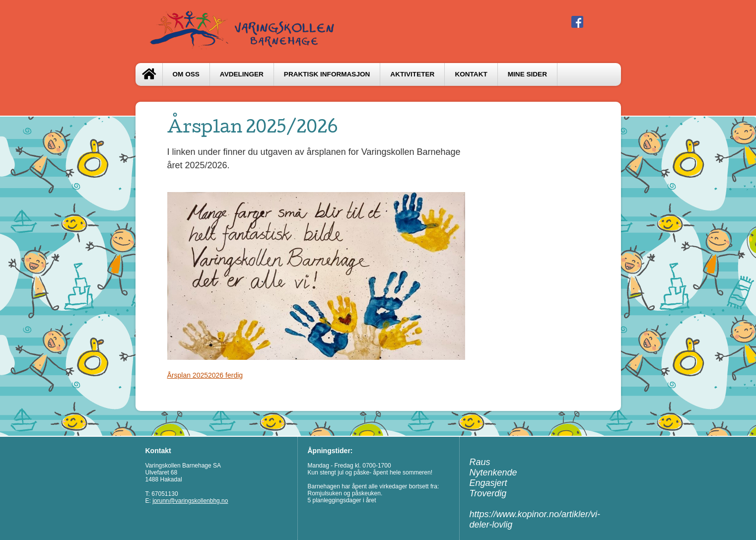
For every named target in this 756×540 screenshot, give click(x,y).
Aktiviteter (412, 74)
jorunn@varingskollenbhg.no (190, 501)
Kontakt (471, 74)
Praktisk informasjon (327, 74)
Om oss (186, 74)
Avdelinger (242, 74)
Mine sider (527, 74)
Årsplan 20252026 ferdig (205, 375)
